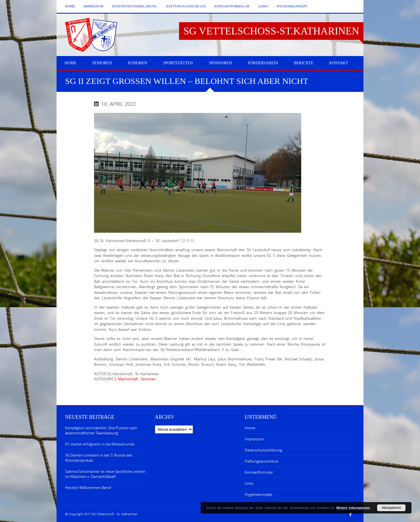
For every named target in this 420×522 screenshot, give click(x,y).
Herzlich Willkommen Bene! (88, 488)
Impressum (93, 6)
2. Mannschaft (126, 379)
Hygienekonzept (292, 6)
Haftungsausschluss (186, 6)
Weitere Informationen (353, 508)
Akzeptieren (391, 508)
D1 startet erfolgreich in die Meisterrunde (100, 444)
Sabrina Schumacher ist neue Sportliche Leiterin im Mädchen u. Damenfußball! (105, 474)
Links (263, 6)
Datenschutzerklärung (135, 6)
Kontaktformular (232, 6)
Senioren (148, 379)
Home (70, 6)
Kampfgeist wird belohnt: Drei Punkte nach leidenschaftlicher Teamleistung (101, 430)
